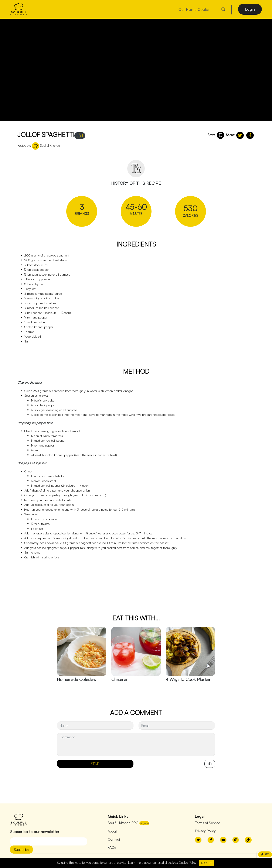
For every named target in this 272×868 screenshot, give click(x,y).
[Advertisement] (95, 593)
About (112, 831)
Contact (114, 839)
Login (250, 9)
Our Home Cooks (194, 9)
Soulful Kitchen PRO (123, 823)
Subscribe (21, 850)
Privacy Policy (205, 831)
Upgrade (144, 823)
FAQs (112, 847)
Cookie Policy (188, 863)
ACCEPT (206, 863)
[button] (240, 135)
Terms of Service (208, 823)
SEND (95, 764)
